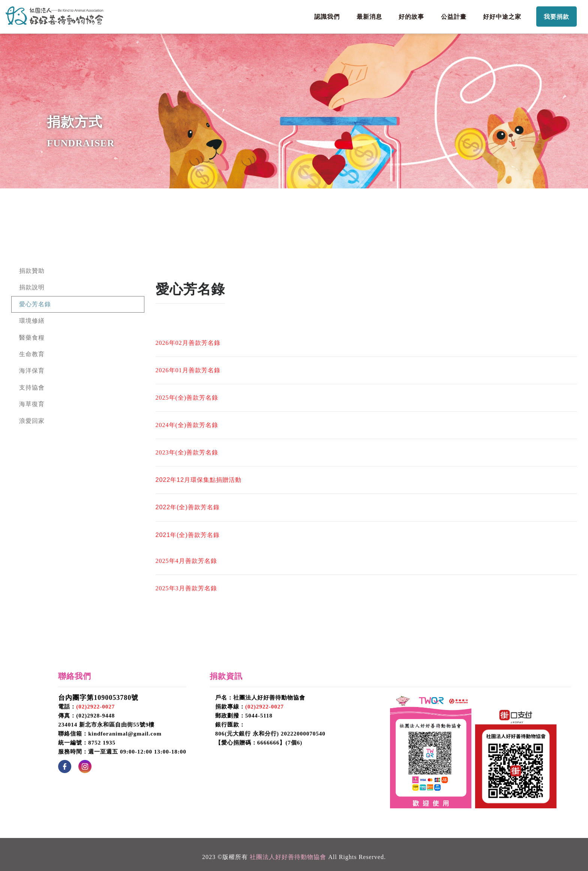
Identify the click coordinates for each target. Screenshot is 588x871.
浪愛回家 (32, 421)
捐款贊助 (32, 271)
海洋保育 (32, 371)
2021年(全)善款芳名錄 (188, 535)
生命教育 (32, 354)
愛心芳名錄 (35, 304)
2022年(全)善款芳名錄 (188, 507)
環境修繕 (32, 321)
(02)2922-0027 (95, 707)
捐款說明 (32, 287)
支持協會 (32, 387)
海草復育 (32, 404)
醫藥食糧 (32, 338)
